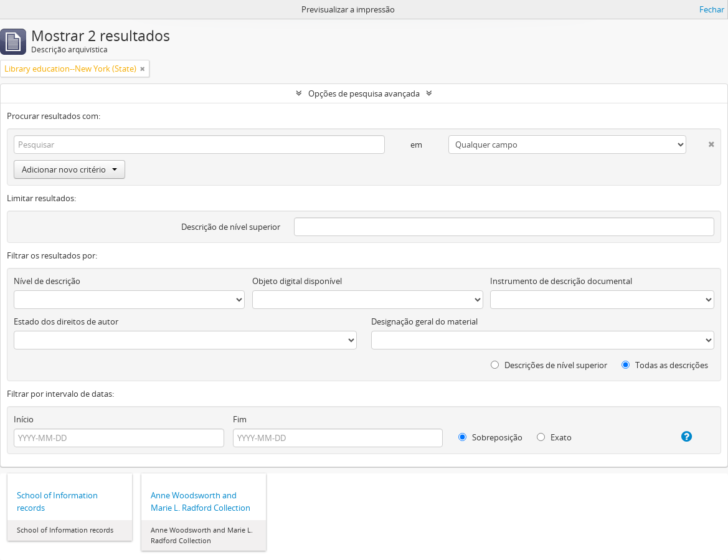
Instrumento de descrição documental (561, 281)
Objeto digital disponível (297, 281)
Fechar (712, 9)
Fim (240, 419)
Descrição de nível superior (231, 227)
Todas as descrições (665, 365)
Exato (554, 437)
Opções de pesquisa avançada (364, 93)
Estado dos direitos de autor (66, 321)
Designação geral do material (424, 321)
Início (24, 419)
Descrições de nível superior (549, 365)
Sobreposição (490, 437)
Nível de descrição (47, 281)
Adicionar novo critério (69, 169)
